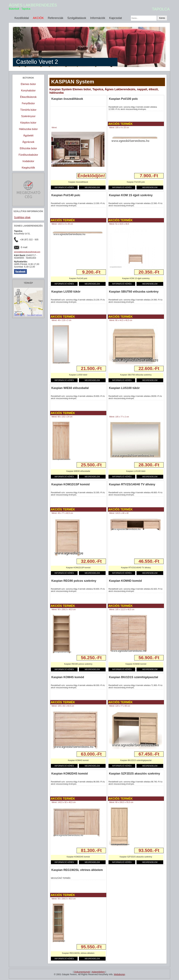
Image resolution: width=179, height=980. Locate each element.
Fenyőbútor (28, 103)
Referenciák (56, 18)
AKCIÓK (38, 18)
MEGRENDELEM (92, 187)
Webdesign (119, 974)
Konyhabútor (28, 91)
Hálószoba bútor (28, 129)
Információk (98, 18)
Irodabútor (28, 161)
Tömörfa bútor (28, 110)
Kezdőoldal (22, 18)
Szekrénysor (28, 116)
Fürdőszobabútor (28, 155)
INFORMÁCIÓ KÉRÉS (64, 187)
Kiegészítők (28, 168)
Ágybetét (28, 136)
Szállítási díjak (22, 217)
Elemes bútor (28, 84)
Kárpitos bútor (28, 123)
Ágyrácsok (28, 142)
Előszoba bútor (28, 148)
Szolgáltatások (77, 18)
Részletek (57, 176)
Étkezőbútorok (28, 97)
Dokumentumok (82, 972)
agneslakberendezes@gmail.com (27, 252)
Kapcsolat (115, 18)
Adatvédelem (98, 972)
